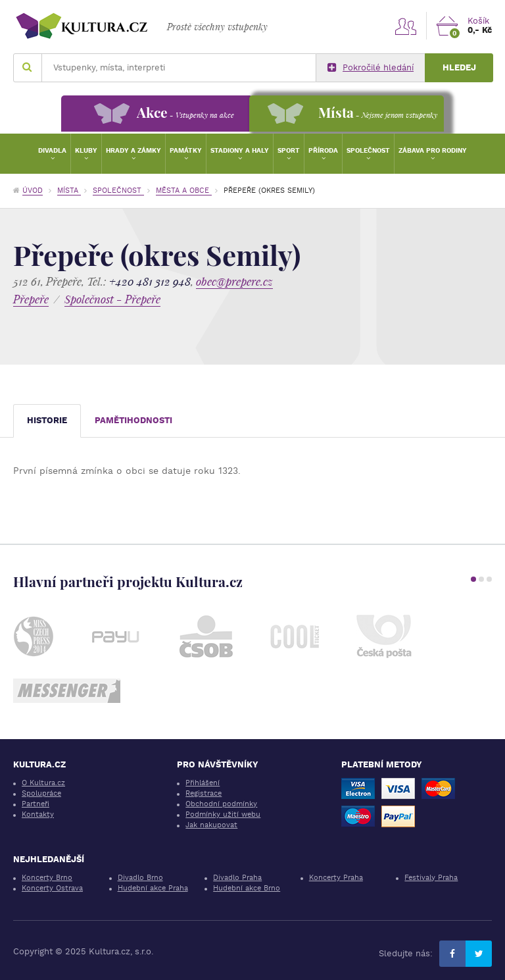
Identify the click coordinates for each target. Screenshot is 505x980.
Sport (289, 150)
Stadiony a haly (240, 150)
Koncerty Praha (336, 878)
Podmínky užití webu (223, 814)
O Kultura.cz (43, 783)
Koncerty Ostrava (52, 888)
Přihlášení (203, 783)
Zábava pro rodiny (433, 150)
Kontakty (38, 814)
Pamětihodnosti (133, 420)
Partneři (36, 804)
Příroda (323, 150)
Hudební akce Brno (247, 888)
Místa (69, 191)
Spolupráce (41, 793)
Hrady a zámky (133, 150)
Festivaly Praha (431, 878)
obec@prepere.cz (234, 281)
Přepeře (31, 299)
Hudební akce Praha (153, 888)
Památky (186, 150)
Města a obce (184, 191)
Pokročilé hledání (371, 68)
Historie (47, 420)
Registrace (204, 793)
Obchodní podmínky (221, 804)
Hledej (459, 67)
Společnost (368, 150)
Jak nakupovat (211, 825)
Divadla (52, 150)
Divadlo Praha (237, 878)
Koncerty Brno (47, 878)
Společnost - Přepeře (112, 299)
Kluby (86, 150)
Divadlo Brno (140, 878)
